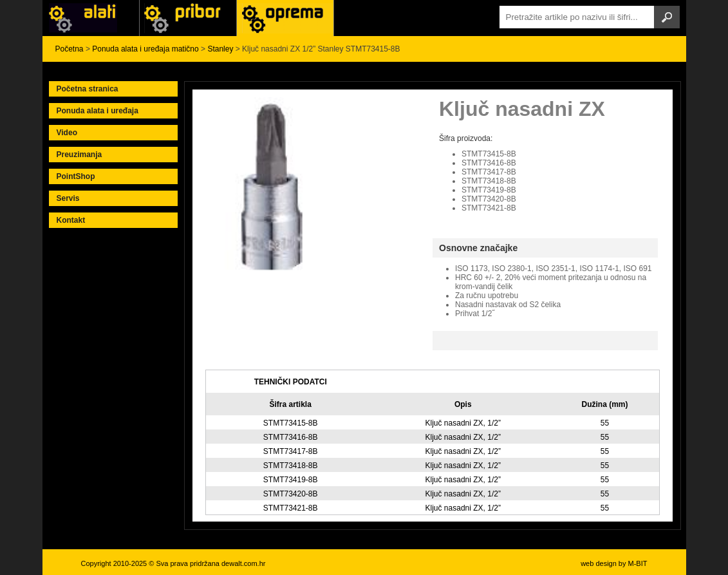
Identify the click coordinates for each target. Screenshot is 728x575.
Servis (68, 198)
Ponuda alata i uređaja (98, 111)
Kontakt (71, 220)
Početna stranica (88, 89)
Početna (70, 49)
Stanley (220, 49)
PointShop (76, 176)
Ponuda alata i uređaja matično (145, 49)
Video (67, 133)
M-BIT (638, 563)
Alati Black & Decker (188, 18)
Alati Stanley (285, 18)
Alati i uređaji (91, 18)
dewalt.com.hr (243, 563)
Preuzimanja (79, 155)
